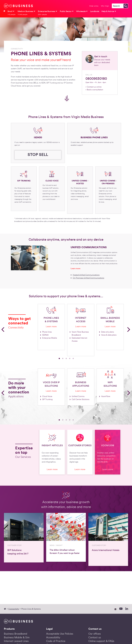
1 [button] (59, 358)
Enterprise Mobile (50, 338)
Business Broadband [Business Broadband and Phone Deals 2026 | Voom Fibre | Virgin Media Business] (16, 634)
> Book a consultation (94, 90)
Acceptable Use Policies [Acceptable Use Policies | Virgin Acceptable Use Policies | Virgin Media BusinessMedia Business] (60, 634)
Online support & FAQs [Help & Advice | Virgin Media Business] (101, 641)
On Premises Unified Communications (88, 278)
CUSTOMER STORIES (80, 446)
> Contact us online (94, 87)
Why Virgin (105, 6)
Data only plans (108, 332)
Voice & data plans (109, 335)
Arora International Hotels (106, 550)
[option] (22, 330)
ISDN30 (38, 138)
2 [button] (63, 358)
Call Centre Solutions (80, 399)
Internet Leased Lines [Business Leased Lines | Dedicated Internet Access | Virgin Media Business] (16, 641)
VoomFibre (106, 396)
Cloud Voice (47, 396)
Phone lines (47, 332)
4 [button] (70, 358)
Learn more (76, 269)
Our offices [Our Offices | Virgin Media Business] (95, 634)
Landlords (95, 11)
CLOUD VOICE (52, 181)
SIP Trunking (47, 399)
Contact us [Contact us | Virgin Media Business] (95, 637)
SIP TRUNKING (24, 181)
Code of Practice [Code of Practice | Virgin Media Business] (56, 641)
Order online (94, 6)
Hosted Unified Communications (86, 275)
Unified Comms (78, 396)
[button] (3, 329)
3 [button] (66, 358)
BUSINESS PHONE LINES (94, 138)
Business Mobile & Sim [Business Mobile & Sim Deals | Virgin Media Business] (17, 637)
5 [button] (73, 358)
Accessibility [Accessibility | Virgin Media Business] (53, 637)
